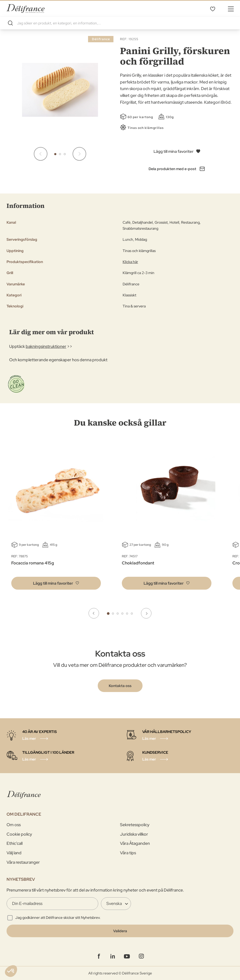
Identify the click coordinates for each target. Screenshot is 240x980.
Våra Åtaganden (135, 843)
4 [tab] (122, 614)
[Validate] (120, 931)
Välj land (14, 853)
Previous (94, 613)
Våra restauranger (23, 862)
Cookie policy (19, 834)
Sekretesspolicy (135, 825)
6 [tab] (132, 614)
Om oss (14, 825)
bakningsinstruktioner (46, 346)
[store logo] (26, 9)
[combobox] (120, 23)
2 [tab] (113, 614)
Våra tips (128, 853)
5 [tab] (127, 614)
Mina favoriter (212, 9)
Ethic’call (15, 843)
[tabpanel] (167, 518)
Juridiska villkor (134, 834)
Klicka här (130, 262)
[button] (55, 154)
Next (146, 613)
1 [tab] (108, 614)
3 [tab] (118, 614)
